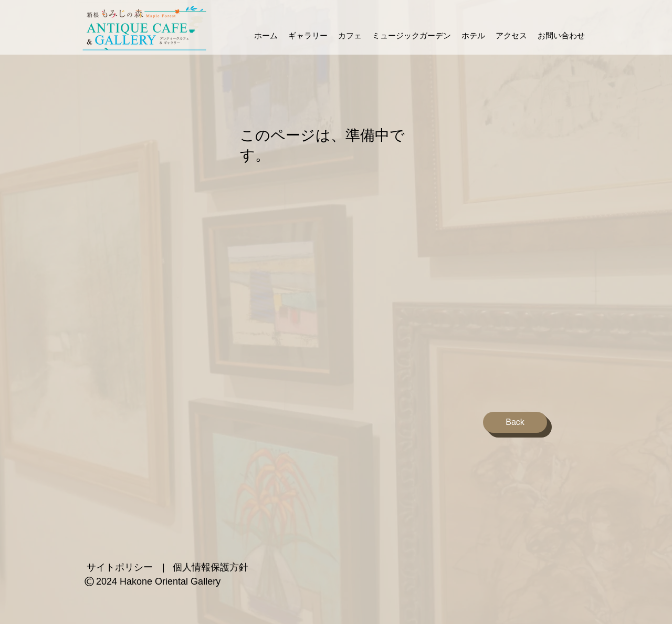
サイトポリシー (120, 567)
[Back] (515, 422)
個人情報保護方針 (211, 567)
